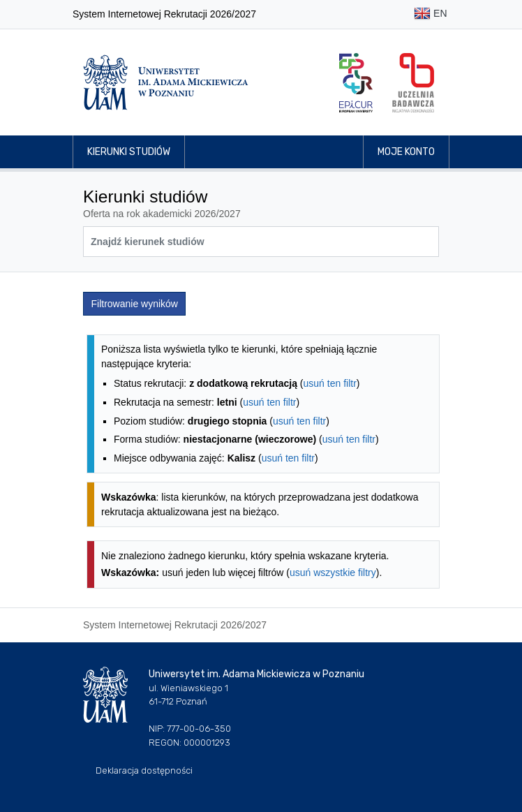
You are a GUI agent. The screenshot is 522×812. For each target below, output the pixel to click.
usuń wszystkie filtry (333, 573)
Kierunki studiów (129, 152)
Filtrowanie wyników (135, 304)
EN (430, 14)
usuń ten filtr (330, 383)
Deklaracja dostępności (144, 770)
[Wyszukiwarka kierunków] (261, 242)
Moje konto (406, 152)
